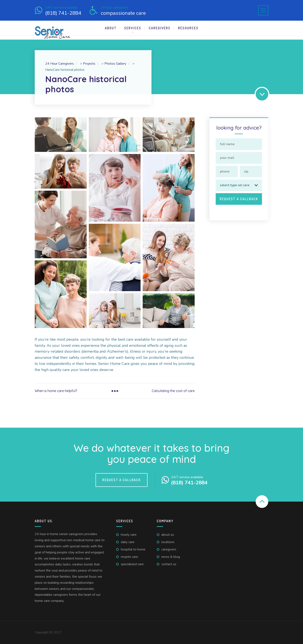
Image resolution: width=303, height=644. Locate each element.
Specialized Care (132, 564)
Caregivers (160, 28)
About (111, 28)
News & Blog (171, 557)
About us (168, 535)
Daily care (128, 542)
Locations (168, 542)
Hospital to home (133, 549)
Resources (188, 28)
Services (133, 28)
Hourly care (129, 535)
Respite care (129, 557)
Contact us (169, 564)
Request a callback (122, 480)
